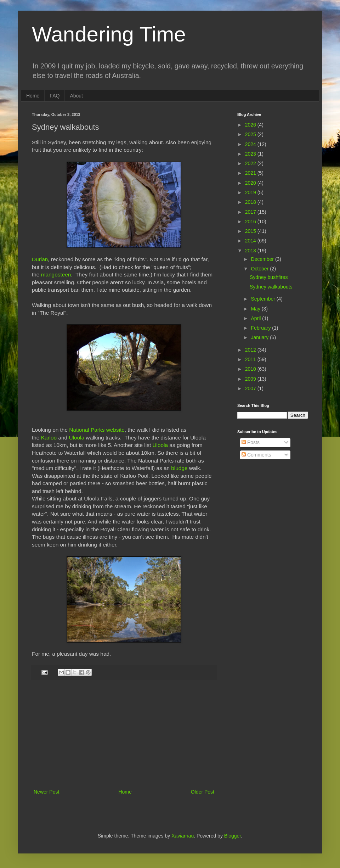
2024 (251, 144)
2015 (251, 231)
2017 (251, 212)
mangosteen (56, 275)
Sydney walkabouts (271, 287)
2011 (251, 359)
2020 (251, 183)
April (256, 318)
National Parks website (97, 430)
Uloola (76, 438)
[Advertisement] (124, 734)
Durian (40, 259)
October (260, 269)
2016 (251, 222)
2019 (251, 192)
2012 (251, 350)
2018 (251, 202)
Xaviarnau (183, 836)
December (263, 259)
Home (33, 96)
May (256, 309)
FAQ (55, 96)
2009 (251, 379)
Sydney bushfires (269, 277)
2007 (251, 388)
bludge (179, 468)
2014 (251, 241)
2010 (251, 369)
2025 (251, 134)
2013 (251, 251)
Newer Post (46, 792)
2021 (251, 173)
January (260, 337)
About (76, 96)
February (261, 328)
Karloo (49, 438)
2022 (251, 163)
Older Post (203, 792)
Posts (251, 442)
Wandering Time (109, 34)
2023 (251, 154)
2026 (251, 125)
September (263, 299)
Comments (256, 455)
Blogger (233, 836)
